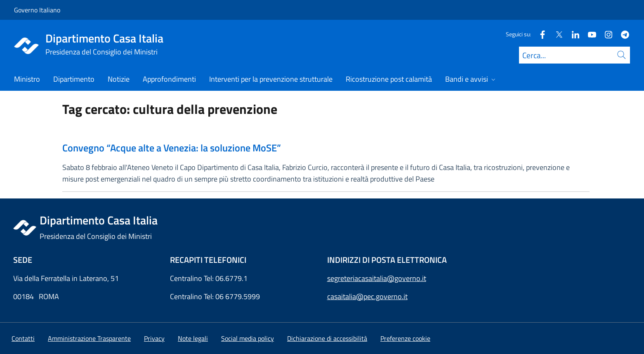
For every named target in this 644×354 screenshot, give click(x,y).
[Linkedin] (572, 34)
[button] (405, 338)
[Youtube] (589, 34)
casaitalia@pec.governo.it (367, 296)
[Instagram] (605, 34)
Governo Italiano (37, 10)
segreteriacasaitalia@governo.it (377, 278)
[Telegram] (622, 34)
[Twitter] (556, 34)
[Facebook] (539, 34)
